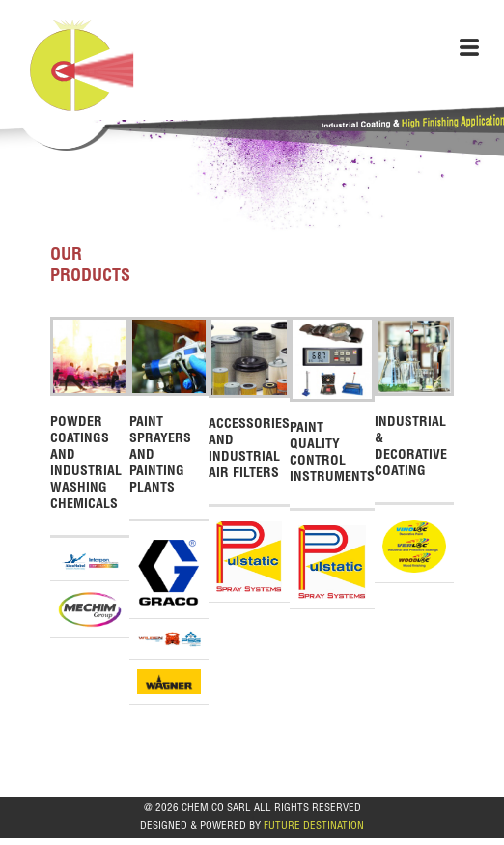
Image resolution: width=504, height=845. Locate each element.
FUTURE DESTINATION (314, 826)
